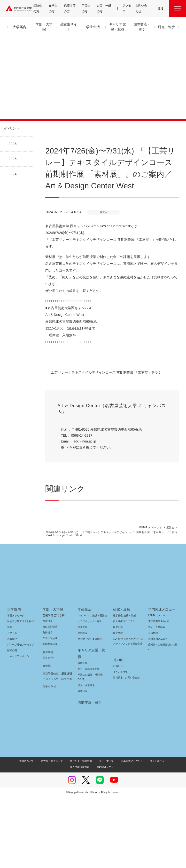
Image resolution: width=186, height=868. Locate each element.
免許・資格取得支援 (88, 740)
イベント (11, 129)
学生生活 (85, 687)
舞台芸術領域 (50, 704)
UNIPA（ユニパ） (156, 693)
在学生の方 (55, 8)
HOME (144, 606)
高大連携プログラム (123, 699)
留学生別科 (49, 764)
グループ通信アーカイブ (20, 722)
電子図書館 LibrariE (159, 699)
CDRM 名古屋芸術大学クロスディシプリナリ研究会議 (127, 719)
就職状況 (83, 762)
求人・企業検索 (86, 756)
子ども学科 (48, 735)
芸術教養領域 (50, 722)
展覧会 (170, 606)
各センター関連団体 (70, 832)
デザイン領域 (50, 716)
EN (161, 8)
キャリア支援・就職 (91, 728)
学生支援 (83, 705)
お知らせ (118, 739)
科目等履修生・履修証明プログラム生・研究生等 (57, 754)
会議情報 (153, 711)
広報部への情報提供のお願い (163, 725)
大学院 (47, 743)
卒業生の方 (89, 8)
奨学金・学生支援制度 (89, 716)
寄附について (17, 832)
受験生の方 (40, 8)
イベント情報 (120, 744)
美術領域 (47, 710)
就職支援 (83, 734)
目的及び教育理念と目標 (20, 699)
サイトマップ (94, 832)
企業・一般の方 (105, 8)
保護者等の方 (71, 8)
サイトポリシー (142, 832)
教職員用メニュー (157, 716)
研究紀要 (118, 705)
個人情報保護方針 (167, 832)
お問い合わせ (142, 8)
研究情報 (118, 711)
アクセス (128, 8)
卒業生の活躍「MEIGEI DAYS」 (90, 748)
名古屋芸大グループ (41, 832)
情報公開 (12, 728)
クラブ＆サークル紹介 (89, 699)
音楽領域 (47, 698)
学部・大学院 (52, 687)
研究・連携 (121, 687)
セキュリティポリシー (18, 734)
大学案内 (14, 687)
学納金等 (83, 711)
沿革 (10, 705)
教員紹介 (12, 716)
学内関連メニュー (161, 687)
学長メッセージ (15, 693)
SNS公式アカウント (117, 832)
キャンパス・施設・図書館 (90, 693)
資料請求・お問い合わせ (126, 750)
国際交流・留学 (89, 773)
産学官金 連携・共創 (124, 693)
